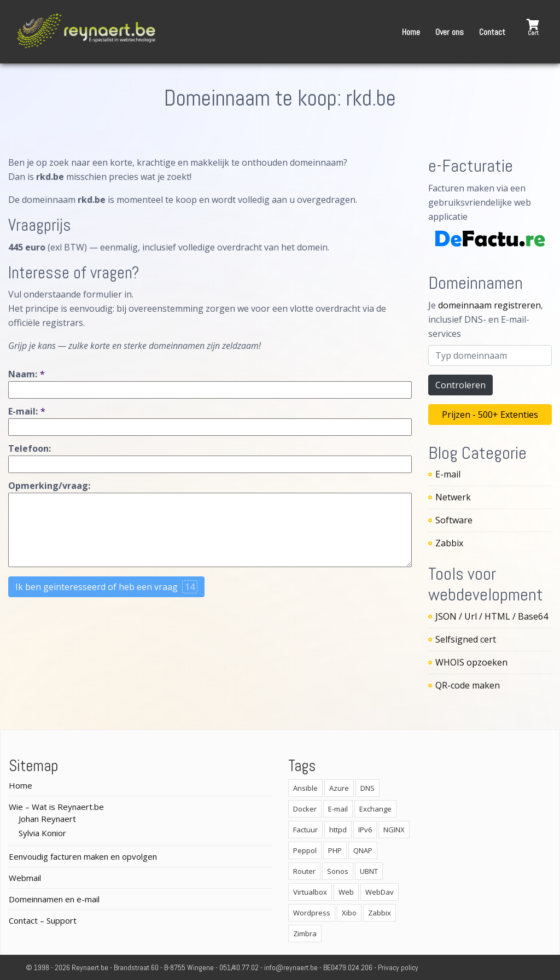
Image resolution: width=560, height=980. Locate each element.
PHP (335, 850)
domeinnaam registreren (489, 305)
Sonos (338, 871)
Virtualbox (310, 892)
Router (304, 871)
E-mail (448, 474)
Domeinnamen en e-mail (54, 899)
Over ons (450, 32)
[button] (533, 28)
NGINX (394, 830)
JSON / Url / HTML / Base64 (492, 616)
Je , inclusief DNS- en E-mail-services (486, 319)
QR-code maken (468, 685)
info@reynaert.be (291, 967)
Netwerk (453, 497)
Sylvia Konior (42, 833)
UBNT (369, 871)
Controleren (460, 385)
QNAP (363, 850)
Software (454, 520)
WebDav (380, 892)
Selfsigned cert (466, 639)
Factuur (305, 830)
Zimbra (305, 934)
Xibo (349, 913)
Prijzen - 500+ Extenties (490, 415)
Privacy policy (398, 967)
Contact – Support (43, 920)
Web (346, 892)
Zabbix (449, 543)
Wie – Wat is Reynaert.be (56, 807)
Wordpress (312, 913)
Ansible (305, 788)
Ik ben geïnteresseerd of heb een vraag (106, 587)
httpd (338, 830)
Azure (339, 788)
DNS (367, 788)
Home (411, 32)
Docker (305, 809)
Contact (492, 32)
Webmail (25, 878)
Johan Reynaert (47, 819)
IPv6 (365, 830)
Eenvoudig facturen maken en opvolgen (83, 856)
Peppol (305, 850)
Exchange (375, 809)
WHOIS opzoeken (471, 662)
